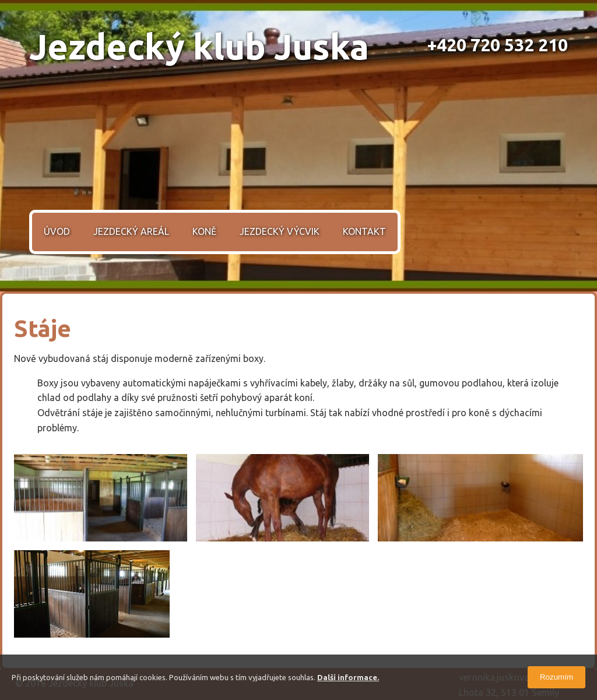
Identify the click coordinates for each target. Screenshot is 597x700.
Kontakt (364, 231)
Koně (204, 231)
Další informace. (348, 677)
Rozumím (556, 677)
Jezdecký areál (131, 231)
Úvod (57, 231)
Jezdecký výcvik (280, 231)
